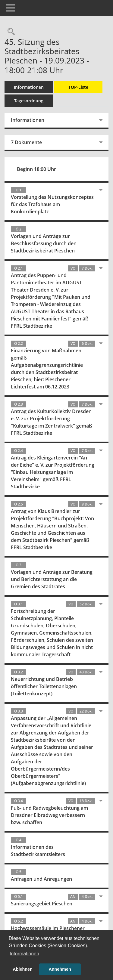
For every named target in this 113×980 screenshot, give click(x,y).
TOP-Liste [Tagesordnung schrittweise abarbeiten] (78, 87)
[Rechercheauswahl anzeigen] (10, 32)
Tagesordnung (29, 101)
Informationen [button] (24, 954)
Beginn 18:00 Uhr (36, 169)
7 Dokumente (26, 142)
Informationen (29, 87)
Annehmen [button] (60, 969)
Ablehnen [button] (23, 969)
